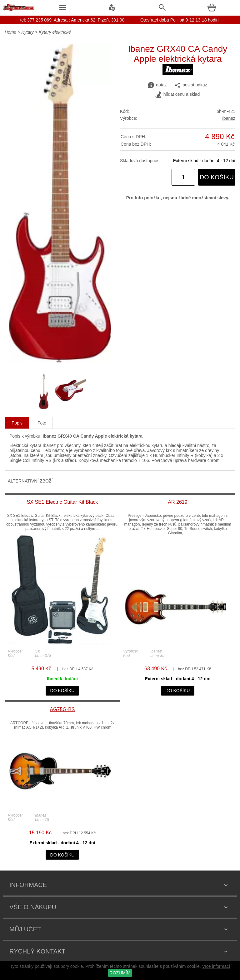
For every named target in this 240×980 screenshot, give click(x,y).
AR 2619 (177, 502)
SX (37, 651)
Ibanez (229, 118)
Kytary (27, 32)
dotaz (157, 85)
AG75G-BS (62, 709)
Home (10, 32)
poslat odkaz (191, 85)
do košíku (217, 177)
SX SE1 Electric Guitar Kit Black (62, 502)
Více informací (216, 966)
